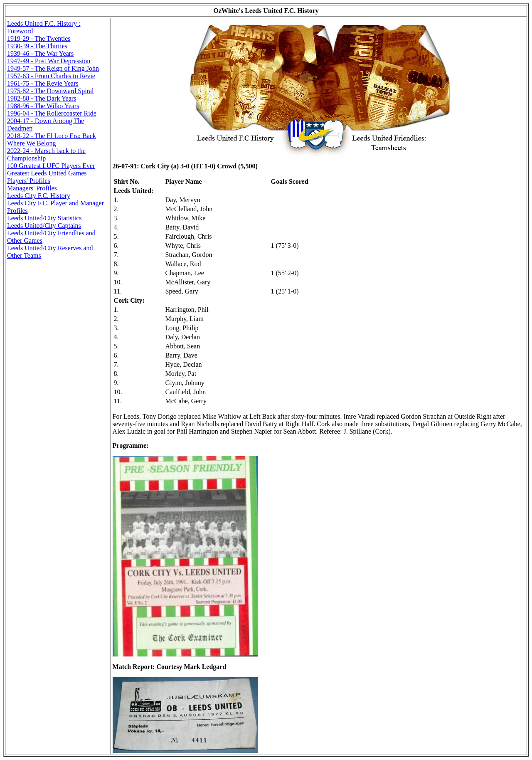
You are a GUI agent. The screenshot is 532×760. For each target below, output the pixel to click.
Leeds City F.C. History (39, 196)
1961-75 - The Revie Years (43, 83)
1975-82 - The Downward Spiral (50, 91)
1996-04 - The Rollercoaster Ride (52, 113)
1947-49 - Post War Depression (49, 61)
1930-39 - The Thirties (37, 46)
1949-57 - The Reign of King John (53, 68)
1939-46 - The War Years (40, 53)
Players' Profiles (29, 181)
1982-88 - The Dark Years (42, 98)
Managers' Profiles (32, 188)
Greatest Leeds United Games (47, 173)
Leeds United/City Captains (44, 226)
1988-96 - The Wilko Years (43, 106)
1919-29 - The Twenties (39, 38)
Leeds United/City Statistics (44, 218)
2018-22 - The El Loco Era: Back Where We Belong (52, 139)
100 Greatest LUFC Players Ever (51, 166)
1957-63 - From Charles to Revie (51, 76)
